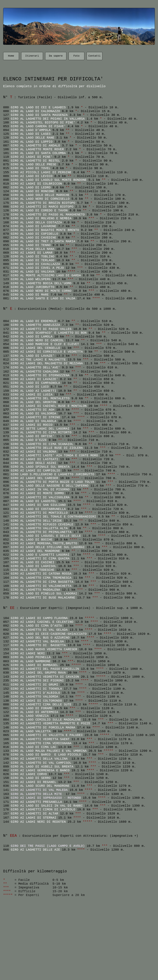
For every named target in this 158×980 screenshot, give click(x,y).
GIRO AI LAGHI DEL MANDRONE (35, 551)
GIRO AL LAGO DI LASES (31, 134)
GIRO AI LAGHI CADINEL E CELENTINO (42, 622)
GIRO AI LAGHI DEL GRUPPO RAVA (38, 673)
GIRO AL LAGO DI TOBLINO (33, 257)
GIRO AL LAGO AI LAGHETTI (33, 391)
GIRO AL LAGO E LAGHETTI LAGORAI (40, 555)
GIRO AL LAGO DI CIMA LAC (33, 747)
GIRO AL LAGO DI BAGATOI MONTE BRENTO (45, 230)
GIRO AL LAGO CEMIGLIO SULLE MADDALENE (46, 720)
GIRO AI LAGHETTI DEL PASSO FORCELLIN (45, 669)
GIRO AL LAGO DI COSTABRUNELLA (38, 509)
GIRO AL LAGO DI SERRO (31, 778)
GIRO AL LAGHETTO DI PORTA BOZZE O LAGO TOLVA (52, 482)
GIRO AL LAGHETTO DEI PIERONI (37, 681)
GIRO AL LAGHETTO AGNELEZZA (35, 325)
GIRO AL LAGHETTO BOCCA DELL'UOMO (41, 283)
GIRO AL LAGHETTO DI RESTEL (35, 161)
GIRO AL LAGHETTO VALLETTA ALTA (39, 528)
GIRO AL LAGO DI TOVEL (31, 168)
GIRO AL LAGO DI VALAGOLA (33, 421)
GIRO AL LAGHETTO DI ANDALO (35, 146)
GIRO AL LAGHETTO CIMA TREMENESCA (41, 578)
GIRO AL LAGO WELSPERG (31, 279)
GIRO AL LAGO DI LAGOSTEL (33, 501)
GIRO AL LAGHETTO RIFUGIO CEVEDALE (42, 525)
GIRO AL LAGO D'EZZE (29, 440)
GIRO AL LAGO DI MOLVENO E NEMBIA (41, 218)
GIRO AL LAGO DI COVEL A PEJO (37, 268)
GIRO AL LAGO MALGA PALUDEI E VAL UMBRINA (49, 751)
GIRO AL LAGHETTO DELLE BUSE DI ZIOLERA (47, 448)
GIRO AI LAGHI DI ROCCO (32, 425)
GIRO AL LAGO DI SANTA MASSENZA (39, 115)
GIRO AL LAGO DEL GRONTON (33, 402)
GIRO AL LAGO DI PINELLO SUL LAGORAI (44, 594)
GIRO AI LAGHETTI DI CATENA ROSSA (41, 574)
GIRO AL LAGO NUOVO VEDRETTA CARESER (44, 649)
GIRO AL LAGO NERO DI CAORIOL (37, 340)
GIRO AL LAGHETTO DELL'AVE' (35, 368)
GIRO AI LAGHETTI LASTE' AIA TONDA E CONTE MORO (54, 455)
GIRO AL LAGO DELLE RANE (33, 138)
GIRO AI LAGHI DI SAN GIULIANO (38, 505)
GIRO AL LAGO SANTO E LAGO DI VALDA (43, 298)
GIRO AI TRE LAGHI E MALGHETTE (38, 360)
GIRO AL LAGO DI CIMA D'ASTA (36, 626)
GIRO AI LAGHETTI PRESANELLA (36, 802)
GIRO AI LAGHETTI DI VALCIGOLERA (40, 497)
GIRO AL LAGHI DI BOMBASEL (34, 665)
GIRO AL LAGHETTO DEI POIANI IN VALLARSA (48, 119)
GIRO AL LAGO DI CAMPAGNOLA (35, 383)
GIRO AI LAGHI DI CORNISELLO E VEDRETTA (47, 352)
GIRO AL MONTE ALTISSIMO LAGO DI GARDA (46, 275)
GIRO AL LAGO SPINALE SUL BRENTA (40, 467)
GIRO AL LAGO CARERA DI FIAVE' (38, 126)
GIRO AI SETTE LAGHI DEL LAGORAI (40, 429)
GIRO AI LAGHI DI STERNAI (34, 818)
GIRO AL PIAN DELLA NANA (33, 249)
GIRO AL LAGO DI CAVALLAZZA (35, 264)
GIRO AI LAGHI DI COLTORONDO (36, 701)
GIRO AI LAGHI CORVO (29, 774)
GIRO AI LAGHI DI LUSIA (32, 395)
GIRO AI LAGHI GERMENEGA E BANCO (40, 770)
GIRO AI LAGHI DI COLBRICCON (36, 184)
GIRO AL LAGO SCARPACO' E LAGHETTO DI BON (49, 333)
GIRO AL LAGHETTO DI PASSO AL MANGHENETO (49, 215)
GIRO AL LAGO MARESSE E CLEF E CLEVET (45, 344)
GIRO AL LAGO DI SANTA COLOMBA (38, 153)
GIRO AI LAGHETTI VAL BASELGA (37, 641)
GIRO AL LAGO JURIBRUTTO (33, 287)
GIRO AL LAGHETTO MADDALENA (35, 590)
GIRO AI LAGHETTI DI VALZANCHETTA (42, 586)
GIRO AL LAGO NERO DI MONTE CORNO (41, 291)
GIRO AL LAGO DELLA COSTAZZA (36, 222)
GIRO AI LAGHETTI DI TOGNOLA (36, 689)
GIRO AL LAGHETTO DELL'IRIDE (36, 521)
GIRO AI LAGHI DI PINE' (32, 157)
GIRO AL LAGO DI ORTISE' (33, 436)
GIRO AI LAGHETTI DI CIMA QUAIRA (40, 559)
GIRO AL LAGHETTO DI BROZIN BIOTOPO (44, 203)
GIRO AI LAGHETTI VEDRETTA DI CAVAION (45, 677)
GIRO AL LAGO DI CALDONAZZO (36, 111)
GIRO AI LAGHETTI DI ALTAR (34, 814)
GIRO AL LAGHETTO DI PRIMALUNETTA (41, 532)
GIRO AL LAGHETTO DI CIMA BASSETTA (42, 582)
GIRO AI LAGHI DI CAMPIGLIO (35, 471)
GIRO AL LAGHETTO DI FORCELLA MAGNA (43, 728)
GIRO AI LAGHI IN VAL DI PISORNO (40, 490)
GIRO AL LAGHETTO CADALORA (34, 372)
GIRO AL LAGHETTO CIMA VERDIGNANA (41, 743)
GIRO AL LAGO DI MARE (30, 295)
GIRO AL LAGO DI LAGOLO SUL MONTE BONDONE (49, 180)
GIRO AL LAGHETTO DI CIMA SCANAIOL (42, 444)
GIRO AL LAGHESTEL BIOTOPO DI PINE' (43, 123)
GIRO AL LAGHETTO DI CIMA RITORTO (41, 432)
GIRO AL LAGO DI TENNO (31, 245)
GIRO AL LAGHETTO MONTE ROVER (37, 149)
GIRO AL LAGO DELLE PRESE (33, 164)
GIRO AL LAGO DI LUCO (30, 387)
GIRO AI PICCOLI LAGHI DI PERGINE (41, 172)
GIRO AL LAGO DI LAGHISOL (33, 566)
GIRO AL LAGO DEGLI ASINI (33, 463)
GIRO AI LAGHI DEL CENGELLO (35, 348)
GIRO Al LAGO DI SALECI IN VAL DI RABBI (47, 806)
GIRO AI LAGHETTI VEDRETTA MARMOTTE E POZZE (51, 723)
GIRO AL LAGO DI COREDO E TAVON (39, 211)
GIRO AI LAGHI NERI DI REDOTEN (38, 822)
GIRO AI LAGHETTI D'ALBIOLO (35, 693)
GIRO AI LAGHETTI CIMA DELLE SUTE (41, 705)
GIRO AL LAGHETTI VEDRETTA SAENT (40, 739)
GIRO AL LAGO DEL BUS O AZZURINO (40, 638)
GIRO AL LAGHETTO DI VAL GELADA (39, 630)
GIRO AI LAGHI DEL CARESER (34, 478)
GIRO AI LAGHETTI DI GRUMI (34, 685)
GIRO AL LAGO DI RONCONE (33, 191)
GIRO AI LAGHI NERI (28, 653)
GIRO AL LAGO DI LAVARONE (33, 226)
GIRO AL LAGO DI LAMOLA (32, 337)
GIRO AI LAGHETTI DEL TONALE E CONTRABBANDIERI (53, 517)
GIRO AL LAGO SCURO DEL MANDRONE (40, 786)
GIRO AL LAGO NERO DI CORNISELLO (40, 199)
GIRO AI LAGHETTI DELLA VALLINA (40, 759)
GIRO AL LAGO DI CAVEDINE (33, 238)
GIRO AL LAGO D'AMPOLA (31, 130)
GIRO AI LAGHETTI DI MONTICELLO (39, 513)
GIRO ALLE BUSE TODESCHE (33, 570)
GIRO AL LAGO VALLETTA (31, 731)
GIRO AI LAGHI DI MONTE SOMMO (37, 493)
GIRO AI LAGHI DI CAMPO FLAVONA (39, 618)
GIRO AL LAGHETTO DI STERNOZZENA (40, 375)
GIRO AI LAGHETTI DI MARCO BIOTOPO (42, 207)
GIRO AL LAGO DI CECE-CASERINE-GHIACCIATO (49, 634)
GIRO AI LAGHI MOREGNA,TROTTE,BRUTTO (44, 543)
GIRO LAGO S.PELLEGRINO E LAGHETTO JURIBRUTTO (52, 474)
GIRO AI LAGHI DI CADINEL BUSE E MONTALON (49, 406)
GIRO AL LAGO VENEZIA (30, 716)
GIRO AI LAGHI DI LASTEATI (34, 459)
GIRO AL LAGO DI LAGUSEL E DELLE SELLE (46, 536)
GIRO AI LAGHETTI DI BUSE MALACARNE (43, 598)
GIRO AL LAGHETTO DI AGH (33, 410)
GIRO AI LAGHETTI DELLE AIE (35, 850)
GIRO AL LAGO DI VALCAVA (33, 272)
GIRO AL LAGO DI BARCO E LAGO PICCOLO (47, 755)
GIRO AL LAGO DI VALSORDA (33, 414)
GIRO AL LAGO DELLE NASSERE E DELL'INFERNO (50, 486)
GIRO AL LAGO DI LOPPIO (32, 142)
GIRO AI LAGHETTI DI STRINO (35, 417)
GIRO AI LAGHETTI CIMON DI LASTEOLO (44, 810)
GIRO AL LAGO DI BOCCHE (32, 540)
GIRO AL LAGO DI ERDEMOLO (33, 321)
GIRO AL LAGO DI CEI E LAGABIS (38, 107)
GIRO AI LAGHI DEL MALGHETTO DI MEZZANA (47, 363)
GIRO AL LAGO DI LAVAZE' (33, 356)
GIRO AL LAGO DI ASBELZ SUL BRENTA (42, 767)
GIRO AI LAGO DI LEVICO (32, 176)
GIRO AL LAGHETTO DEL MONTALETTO (40, 398)
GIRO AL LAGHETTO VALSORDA (34, 697)
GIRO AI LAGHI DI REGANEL (33, 782)
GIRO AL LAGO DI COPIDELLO (34, 234)
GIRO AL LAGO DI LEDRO (31, 188)
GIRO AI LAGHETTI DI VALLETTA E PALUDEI (47, 735)
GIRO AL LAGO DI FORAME (32, 708)
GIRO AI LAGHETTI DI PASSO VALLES (41, 329)
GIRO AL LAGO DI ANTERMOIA (34, 712)
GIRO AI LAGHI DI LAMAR (32, 253)
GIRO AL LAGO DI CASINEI (33, 562)
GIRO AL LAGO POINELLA (31, 657)
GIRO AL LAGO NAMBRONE (32, 661)
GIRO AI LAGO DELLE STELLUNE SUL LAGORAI (48, 547)
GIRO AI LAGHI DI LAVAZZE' (34, 379)
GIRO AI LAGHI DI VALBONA (33, 452)
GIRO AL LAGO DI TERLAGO (33, 260)
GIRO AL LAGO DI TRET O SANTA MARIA (43, 241)
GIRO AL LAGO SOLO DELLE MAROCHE (40, 195)
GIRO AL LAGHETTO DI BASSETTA (38, 645)
